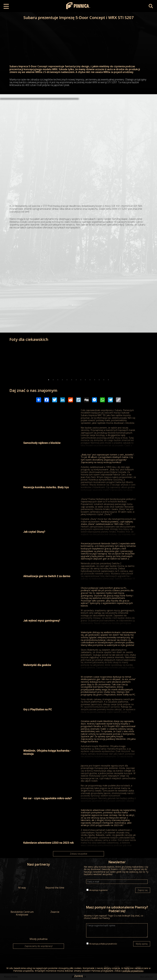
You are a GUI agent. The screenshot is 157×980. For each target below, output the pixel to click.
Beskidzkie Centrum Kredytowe (22, 905)
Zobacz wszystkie (79, 854)
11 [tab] (95, 380)
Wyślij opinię (142, 944)
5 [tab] (67, 380)
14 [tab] (108, 380)
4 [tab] (62, 380)
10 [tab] (90, 380)
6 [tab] (72, 380)
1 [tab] (49, 380)
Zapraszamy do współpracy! (38, 946)
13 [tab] (104, 380)
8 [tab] (81, 380)
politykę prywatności (108, 944)
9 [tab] (85, 380)
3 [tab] (58, 380)
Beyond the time (55, 879)
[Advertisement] (78, 123)
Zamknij (78, 976)
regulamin (103, 890)
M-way (22, 879)
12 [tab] (99, 380)
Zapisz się (143, 890)
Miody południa (38, 931)
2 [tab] (53, 380)
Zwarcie (55, 903)
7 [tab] (76, 380)
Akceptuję (98, 890)
